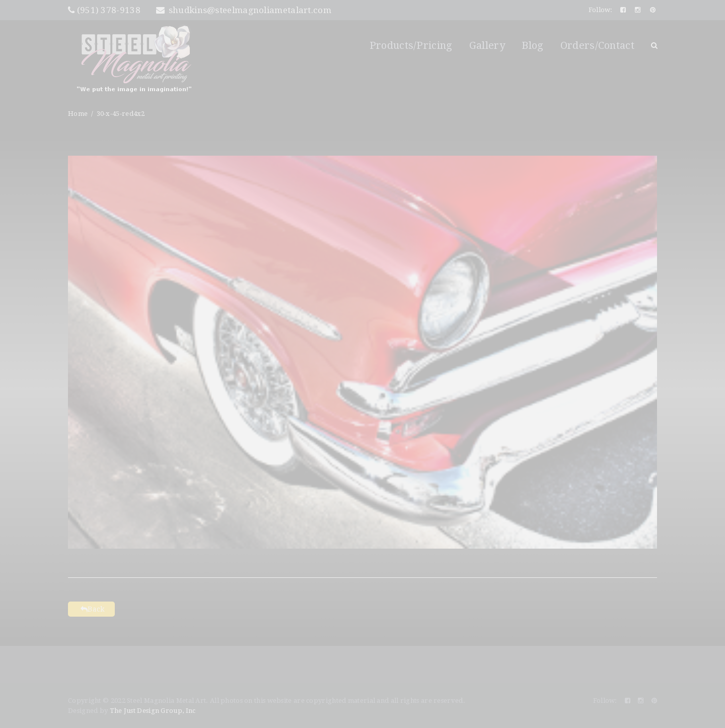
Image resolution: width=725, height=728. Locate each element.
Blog (532, 45)
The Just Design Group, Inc (153, 711)
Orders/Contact (597, 45)
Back (91, 609)
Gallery (487, 45)
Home (78, 114)
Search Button (654, 45)
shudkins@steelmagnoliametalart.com (244, 10)
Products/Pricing (411, 45)
